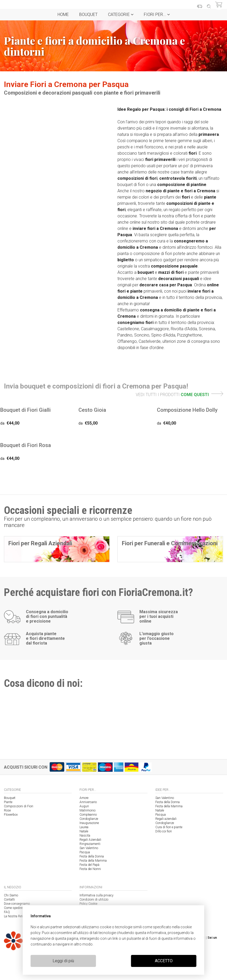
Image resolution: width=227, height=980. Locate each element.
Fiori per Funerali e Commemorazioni (170, 543)
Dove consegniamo (17, 904)
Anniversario (88, 802)
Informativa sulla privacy (97, 895)
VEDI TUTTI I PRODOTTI (179, 395)
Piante (8, 802)
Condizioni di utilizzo (94, 900)
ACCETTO (164, 961)
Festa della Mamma (93, 861)
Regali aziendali (166, 819)
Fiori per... (157, 15)
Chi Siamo (11, 895)
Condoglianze (89, 819)
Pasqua (85, 852)
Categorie (121, 15)
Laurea (84, 827)
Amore (84, 798)
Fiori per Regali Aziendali (40, 543)
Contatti (9, 900)
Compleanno (88, 815)
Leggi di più (63, 961)
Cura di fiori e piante (169, 827)
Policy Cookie (88, 904)
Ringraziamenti (90, 844)
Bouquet (88, 15)
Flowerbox (11, 815)
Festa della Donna (92, 856)
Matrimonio (87, 810)
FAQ (7, 912)
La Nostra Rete (14, 916)
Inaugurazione (89, 823)
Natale (84, 831)
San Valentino (89, 848)
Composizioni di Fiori (19, 806)
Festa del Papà (89, 865)
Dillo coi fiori (164, 831)
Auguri (84, 806)
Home (63, 15)
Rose (7, 810)
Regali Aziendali (90, 840)
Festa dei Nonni (90, 869)
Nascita (85, 836)
